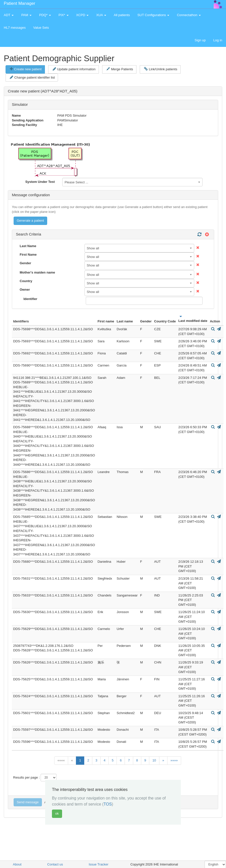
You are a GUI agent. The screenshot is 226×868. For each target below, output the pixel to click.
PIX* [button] (64, 15)
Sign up (200, 40)
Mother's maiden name (37, 272)
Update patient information (74, 69)
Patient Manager (20, 3)
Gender (25, 263)
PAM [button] (26, 15)
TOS (108, 804)
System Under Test (40, 182)
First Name (28, 255)
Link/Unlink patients (161, 69)
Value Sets (41, 28)
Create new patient (26, 69)
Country (26, 281)
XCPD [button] (82, 15)
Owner (25, 290)
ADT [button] (9, 15)
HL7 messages (15, 28)
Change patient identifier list (32, 77)
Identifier (30, 299)
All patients (122, 15)
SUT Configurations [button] (153, 15)
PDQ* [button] (45, 15)
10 (154, 760)
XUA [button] (101, 15)
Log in (218, 40)
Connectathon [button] (189, 15)
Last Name (28, 246)
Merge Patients (120, 69)
